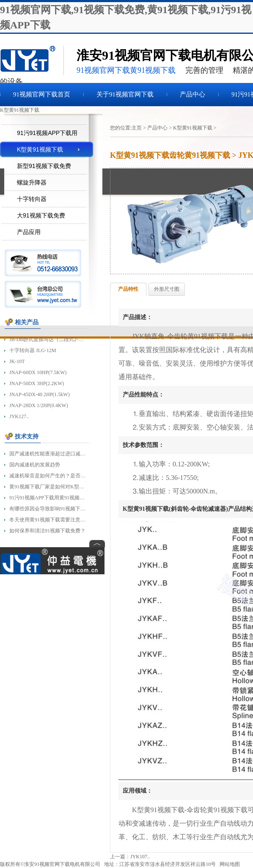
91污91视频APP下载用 (47, 133)
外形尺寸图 (167, 289)
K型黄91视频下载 (193, 128)
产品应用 (29, 232)
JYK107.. (140, 857)
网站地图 (230, 864)
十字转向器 (32, 199)
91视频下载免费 (32, 61)
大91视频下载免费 (41, 215)
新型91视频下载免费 (44, 166)
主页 (137, 128)
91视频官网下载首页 (42, 94)
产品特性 (128, 289)
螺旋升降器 (32, 182)
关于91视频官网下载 (125, 94)
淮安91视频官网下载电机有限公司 (62, 864)
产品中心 (192, 94)
